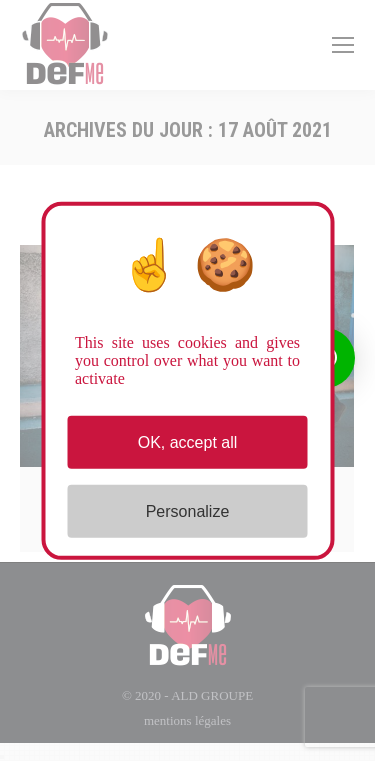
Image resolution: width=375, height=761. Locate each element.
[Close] (2, 757)
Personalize (188, 511)
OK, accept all (188, 441)
